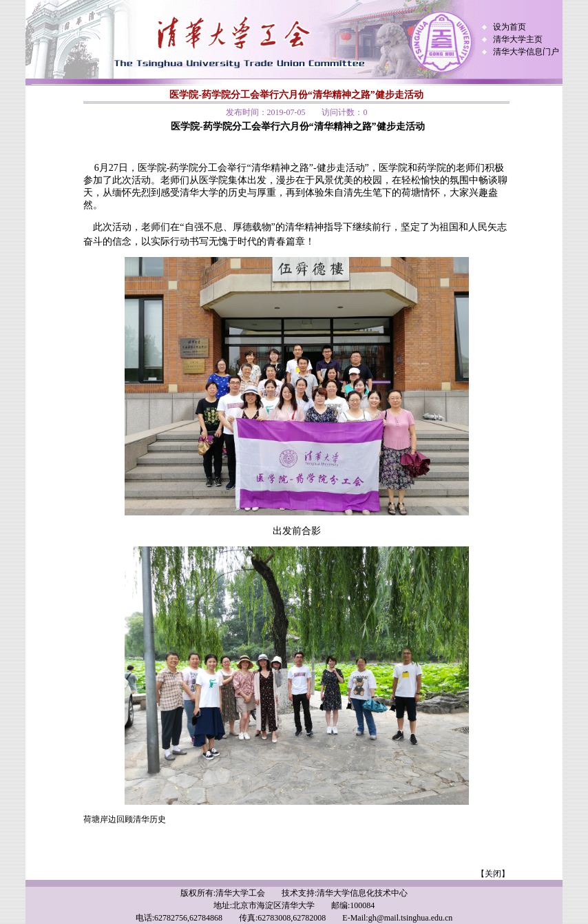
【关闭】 (493, 874)
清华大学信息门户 (526, 52)
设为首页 (510, 27)
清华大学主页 (518, 39)
